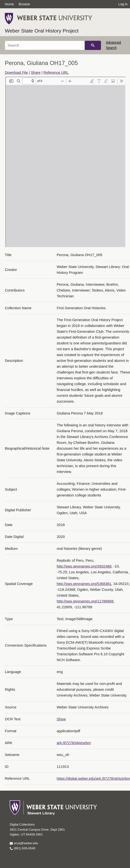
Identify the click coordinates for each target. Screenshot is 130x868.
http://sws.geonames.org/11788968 (85, 601)
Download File (16, 72)
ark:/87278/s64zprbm (74, 743)
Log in (123, 4)
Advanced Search (113, 45)
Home (9, 4)
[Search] (45, 45)
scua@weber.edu (24, 843)
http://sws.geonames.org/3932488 (84, 566)
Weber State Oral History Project (42, 31)
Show (61, 719)
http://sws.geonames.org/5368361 (84, 584)
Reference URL (56, 72)
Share (36, 72)
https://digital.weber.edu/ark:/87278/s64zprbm (93, 778)
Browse (24, 4)
